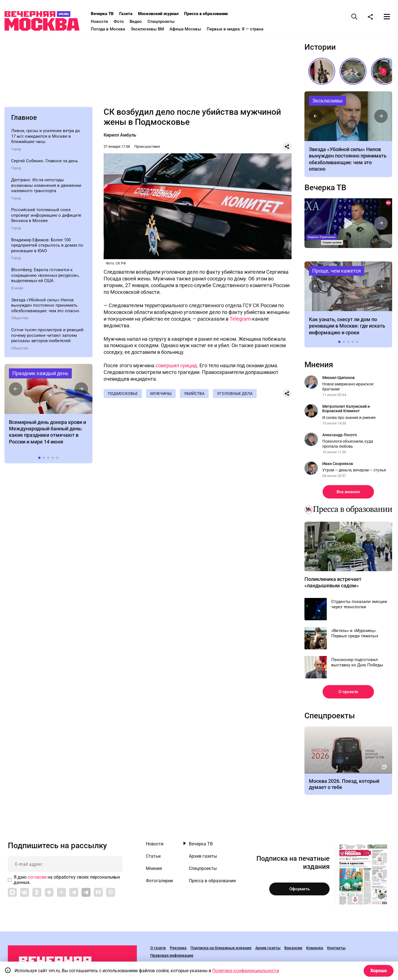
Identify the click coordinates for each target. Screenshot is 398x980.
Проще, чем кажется (337, 272)
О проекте (348, 693)
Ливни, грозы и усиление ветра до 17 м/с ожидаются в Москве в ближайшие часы (46, 138)
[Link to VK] (25, 894)
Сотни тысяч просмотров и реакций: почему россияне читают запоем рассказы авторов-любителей (48, 337)
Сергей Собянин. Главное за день (45, 163)
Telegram (240, 320)
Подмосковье (123, 395)
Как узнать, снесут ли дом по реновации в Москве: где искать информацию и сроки (348, 288)
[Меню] (387, 16)
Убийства (196, 395)
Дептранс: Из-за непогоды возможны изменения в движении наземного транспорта (46, 187)
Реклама (178, 950)
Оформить (300, 891)
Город (16, 151)
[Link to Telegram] (74, 894)
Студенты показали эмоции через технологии (359, 606)
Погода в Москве (114, 29)
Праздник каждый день (40, 375)
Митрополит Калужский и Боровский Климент (346, 410)
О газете (158, 950)
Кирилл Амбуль (120, 136)
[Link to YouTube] (61, 894)
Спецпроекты (167, 22)
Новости (106, 22)
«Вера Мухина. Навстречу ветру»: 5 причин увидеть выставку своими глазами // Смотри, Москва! (322, 73)
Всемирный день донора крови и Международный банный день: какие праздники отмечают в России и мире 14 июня (47, 434)
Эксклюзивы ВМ (154, 29)
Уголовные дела (238, 395)
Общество (20, 320)
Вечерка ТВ (109, 14)
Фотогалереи (159, 883)
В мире (17, 290)
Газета (132, 14)
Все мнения (348, 493)
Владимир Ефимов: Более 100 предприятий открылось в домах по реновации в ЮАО (47, 247)
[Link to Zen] (49, 894)
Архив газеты (203, 858)
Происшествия (147, 148)
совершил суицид (176, 367)
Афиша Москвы (192, 29)
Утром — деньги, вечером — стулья (354, 472)
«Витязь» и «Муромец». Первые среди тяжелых (355, 635)
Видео (142, 22)
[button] (16, 390)
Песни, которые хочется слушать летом (353, 73)
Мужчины (162, 395)
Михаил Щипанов (339, 379)
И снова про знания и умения (349, 419)
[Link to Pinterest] (111, 894)
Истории (320, 49)
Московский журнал (165, 14)
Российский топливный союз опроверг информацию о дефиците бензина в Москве (46, 217)
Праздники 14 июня (48, 390)
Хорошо (379, 971)
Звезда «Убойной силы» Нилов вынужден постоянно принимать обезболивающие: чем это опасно (45, 307)
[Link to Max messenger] (12, 894)
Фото (125, 22)
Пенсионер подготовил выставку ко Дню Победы (357, 664)
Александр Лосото (340, 437)
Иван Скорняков (338, 465)
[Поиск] (354, 16)
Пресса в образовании (212, 14)
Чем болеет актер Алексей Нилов (348, 118)
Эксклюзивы (327, 102)
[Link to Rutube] (98, 894)
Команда (315, 950)
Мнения (319, 366)
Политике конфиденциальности (246, 971)
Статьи (153, 858)
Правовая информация (172, 957)
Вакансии (293, 950)
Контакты (336, 950)
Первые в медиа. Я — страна (241, 29)
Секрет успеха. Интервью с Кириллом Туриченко (348, 225)
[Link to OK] (37, 894)
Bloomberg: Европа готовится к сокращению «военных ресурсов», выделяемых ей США (45, 277)
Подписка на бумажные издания (221, 950)
